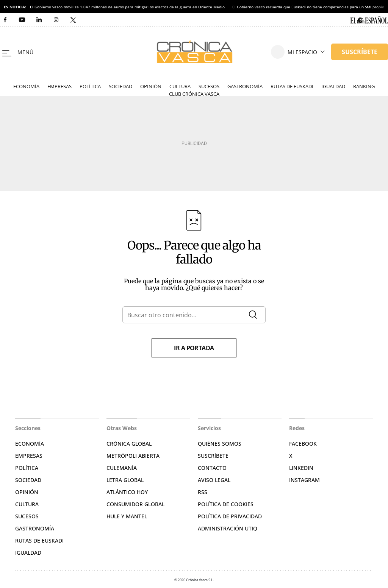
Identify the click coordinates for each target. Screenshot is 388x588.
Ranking (364, 86)
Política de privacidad (230, 516)
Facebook (303, 444)
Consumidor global (135, 504)
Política (90, 86)
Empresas (59, 86)
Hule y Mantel (127, 516)
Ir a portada (194, 348)
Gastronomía (245, 86)
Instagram (304, 480)
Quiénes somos (220, 444)
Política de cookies (226, 504)
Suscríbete (213, 456)
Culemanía (122, 468)
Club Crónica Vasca (194, 94)
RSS (203, 492)
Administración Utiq (228, 528)
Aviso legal (214, 480)
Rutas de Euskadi (292, 86)
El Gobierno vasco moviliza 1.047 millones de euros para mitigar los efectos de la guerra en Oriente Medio (127, 7)
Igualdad (333, 86)
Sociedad (120, 86)
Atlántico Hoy (127, 492)
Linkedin (301, 468)
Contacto (212, 468)
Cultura (180, 86)
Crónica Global (129, 444)
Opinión (151, 86)
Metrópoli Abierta (133, 456)
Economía (26, 86)
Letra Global (125, 480)
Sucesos (209, 86)
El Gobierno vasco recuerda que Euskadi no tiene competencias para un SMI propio (308, 7)
